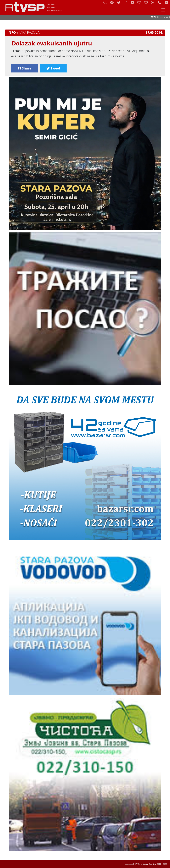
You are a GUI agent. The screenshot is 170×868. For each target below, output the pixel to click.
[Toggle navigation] (163, 10)
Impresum (129, 864)
